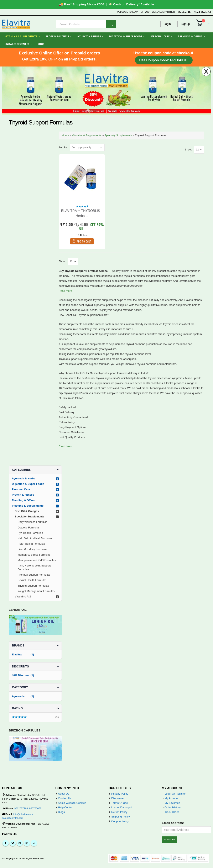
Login (167, 24)
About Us (64, 794)
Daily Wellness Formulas (33, 522)
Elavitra (17, 654)
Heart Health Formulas (31, 544)
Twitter (13, 843)
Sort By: (63, 148)
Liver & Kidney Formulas (32, 549)
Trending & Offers (190, 36)
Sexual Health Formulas (32, 580)
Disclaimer (118, 798)
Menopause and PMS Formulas (37, 560)
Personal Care (160, 36)
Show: (188, 150)
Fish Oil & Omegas (27, 511)
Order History (173, 807)
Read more (65, 291)
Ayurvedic (18, 696)
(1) (35, 718)
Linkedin (34, 843)
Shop (41, 44)
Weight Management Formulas (36, 591)
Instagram (27, 843)
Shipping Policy (121, 817)
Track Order (172, 812)
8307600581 (36, 808)
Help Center (65, 807)
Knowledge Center (17, 44)
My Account (172, 798)
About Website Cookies (72, 803)
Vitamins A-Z (23, 597)
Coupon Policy (120, 821)
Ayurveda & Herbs (89, 36)
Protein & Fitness (57, 36)
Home (65, 135)
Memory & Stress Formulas (34, 555)
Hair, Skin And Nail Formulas (35, 538)
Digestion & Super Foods (126, 36)
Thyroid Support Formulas (33, 586)
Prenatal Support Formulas (34, 575)
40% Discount (21, 675)
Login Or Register (175, 794)
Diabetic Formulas (29, 528)
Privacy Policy (120, 794)
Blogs (61, 812)
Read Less (65, 446)
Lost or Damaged (122, 807)
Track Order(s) (202, 12)
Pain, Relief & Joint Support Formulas (34, 567)
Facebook (6, 843)
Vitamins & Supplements (21, 36)
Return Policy (119, 812)
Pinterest (20, 843)
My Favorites (172, 803)
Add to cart (84, 241)
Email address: (173, 823)
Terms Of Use (120, 803)
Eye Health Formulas (30, 533)
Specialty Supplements (118, 135)
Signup (185, 24)
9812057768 (21, 808)
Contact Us (185, 12)
